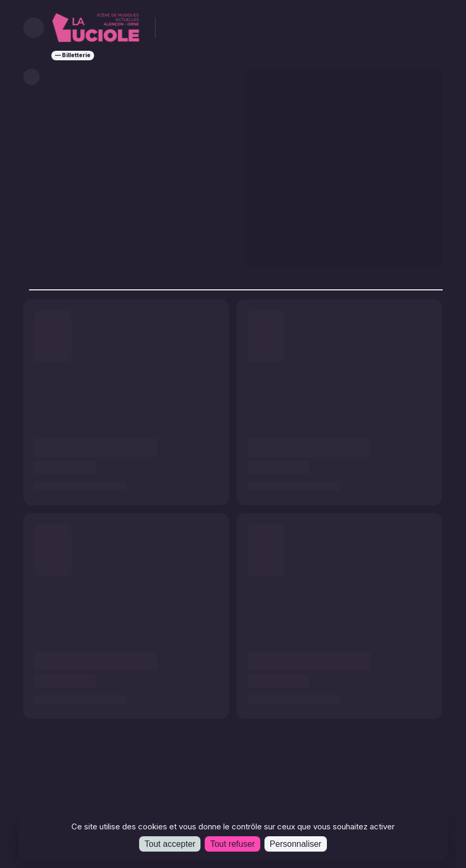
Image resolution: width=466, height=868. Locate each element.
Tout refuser (232, 844)
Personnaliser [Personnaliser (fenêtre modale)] (296, 844)
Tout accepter (170, 844)
